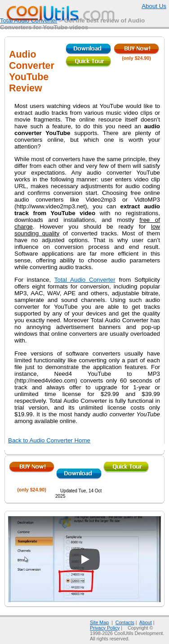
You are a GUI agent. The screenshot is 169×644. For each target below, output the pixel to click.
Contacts (125, 622)
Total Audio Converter (29, 20)
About (146, 622)
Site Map (99, 622)
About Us (154, 6)
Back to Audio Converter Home (49, 440)
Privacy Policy (105, 628)
